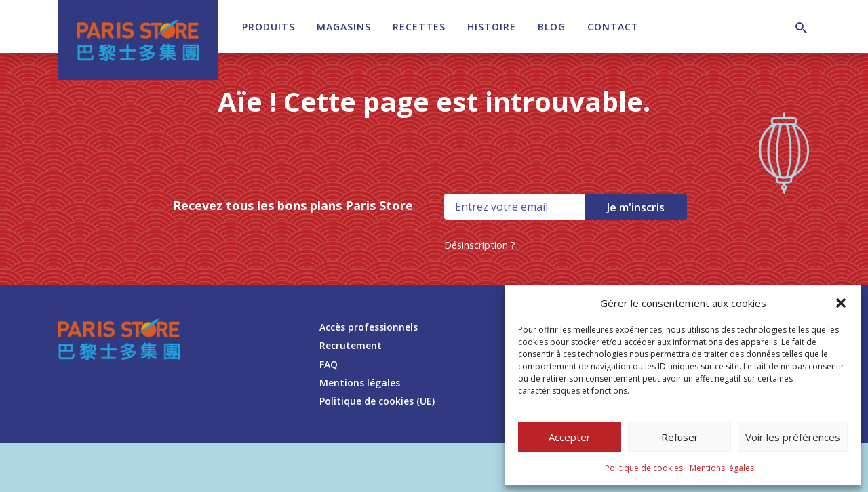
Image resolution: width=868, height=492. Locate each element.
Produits (269, 27)
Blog (552, 27)
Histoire (492, 27)
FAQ (329, 364)
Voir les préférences (793, 437)
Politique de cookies (644, 468)
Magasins (344, 27)
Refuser (680, 437)
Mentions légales (722, 468)
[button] (841, 303)
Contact (613, 27)
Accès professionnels (369, 327)
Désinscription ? (480, 245)
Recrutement (351, 345)
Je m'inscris (636, 207)
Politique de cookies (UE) (377, 401)
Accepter (570, 437)
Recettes (419, 27)
